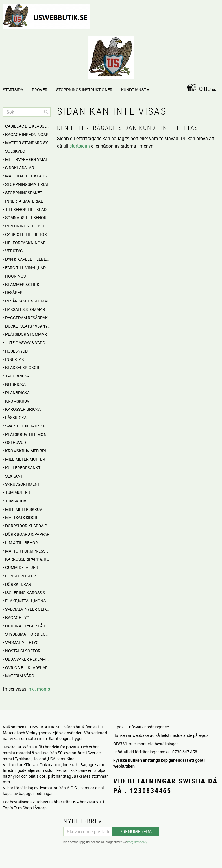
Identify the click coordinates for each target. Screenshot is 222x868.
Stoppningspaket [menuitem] (24, 193)
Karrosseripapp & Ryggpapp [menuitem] (28, 559)
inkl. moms (39, 689)
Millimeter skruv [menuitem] (24, 509)
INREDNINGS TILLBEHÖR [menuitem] (28, 226)
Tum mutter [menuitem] (18, 492)
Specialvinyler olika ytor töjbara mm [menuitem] (28, 609)
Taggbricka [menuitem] (17, 376)
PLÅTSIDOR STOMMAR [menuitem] (26, 334)
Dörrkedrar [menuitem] (18, 584)
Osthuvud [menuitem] (16, 442)
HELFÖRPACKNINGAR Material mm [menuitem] (28, 243)
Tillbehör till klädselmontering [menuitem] (28, 209)
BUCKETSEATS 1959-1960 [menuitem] (28, 326)
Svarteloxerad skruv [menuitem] (28, 426)
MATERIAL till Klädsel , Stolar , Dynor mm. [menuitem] (28, 176)
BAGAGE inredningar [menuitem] (27, 134)
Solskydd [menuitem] (15, 151)
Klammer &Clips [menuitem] (22, 284)
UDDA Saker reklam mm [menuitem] (28, 659)
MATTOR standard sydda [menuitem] (28, 143)
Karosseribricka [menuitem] (23, 409)
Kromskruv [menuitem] (17, 401)
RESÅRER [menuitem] (14, 292)
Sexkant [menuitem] (14, 476)
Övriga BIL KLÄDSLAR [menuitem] (26, 668)
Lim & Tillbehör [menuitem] (22, 543)
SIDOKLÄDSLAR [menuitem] (20, 168)
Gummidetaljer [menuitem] (22, 567)
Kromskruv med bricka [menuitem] (28, 451)
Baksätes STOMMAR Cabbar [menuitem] (28, 309)
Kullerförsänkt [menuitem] (23, 468)
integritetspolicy (137, 842)
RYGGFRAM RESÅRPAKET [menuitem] (28, 318)
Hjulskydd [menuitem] (16, 351)
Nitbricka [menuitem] (15, 384)
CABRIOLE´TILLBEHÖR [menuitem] (26, 234)
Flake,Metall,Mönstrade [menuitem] (28, 601)
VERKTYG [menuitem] (14, 251)
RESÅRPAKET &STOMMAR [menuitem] (28, 301)
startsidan (80, 146)
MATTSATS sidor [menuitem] (21, 517)
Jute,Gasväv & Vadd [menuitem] (25, 343)
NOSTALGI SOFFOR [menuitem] (23, 651)
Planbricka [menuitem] (17, 393)
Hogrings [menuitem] (15, 276)
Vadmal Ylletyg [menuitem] (22, 642)
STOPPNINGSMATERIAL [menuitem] (27, 184)
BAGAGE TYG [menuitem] (17, 617)
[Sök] (46, 112)
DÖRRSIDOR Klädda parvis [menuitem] (28, 526)
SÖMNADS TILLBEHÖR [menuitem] (26, 218)
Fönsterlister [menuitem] (21, 576)
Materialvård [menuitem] (20, 676)
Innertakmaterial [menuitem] (24, 201)
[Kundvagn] (110, 89)
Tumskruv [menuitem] (16, 501)
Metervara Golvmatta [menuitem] (28, 159)
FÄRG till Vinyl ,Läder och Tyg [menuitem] (28, 268)
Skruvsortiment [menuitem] (23, 484)
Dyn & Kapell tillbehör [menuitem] (28, 259)
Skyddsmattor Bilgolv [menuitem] (28, 634)
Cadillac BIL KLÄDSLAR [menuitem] (28, 126)
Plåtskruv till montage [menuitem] (28, 434)
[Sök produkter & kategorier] (27, 112)
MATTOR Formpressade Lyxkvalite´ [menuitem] (28, 551)
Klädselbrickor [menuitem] (22, 367)
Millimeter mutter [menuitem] (25, 459)
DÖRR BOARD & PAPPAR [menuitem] (27, 534)
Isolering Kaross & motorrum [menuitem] (28, 593)
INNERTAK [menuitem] (15, 359)
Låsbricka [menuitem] (16, 418)
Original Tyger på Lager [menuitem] (28, 626)
